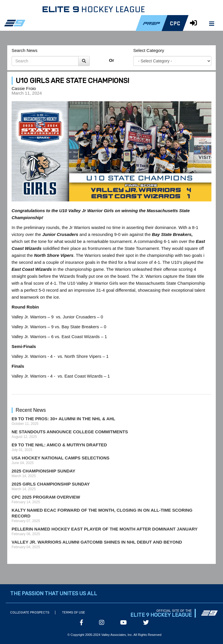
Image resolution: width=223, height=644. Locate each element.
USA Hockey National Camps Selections (61, 458)
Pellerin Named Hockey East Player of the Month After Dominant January (105, 529)
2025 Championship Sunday (43, 471)
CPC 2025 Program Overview (46, 497)
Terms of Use (74, 613)
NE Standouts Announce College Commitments (70, 432)
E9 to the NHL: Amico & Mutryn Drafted (59, 445)
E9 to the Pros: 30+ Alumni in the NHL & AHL (63, 419)
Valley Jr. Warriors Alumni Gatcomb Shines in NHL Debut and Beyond (97, 542)
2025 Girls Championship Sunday (51, 484)
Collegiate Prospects (30, 613)
